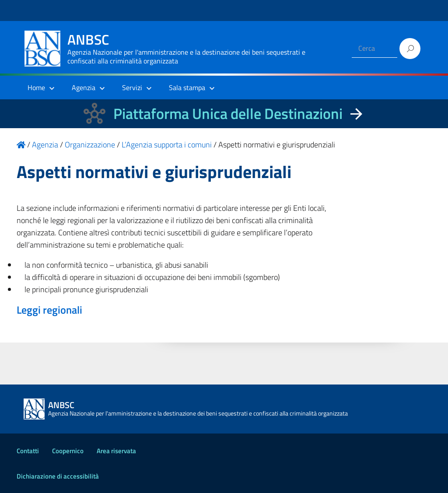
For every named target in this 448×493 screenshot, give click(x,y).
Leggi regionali (49, 310)
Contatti (28, 451)
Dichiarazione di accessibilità (58, 476)
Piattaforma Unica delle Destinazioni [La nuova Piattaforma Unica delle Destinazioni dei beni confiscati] (228, 114)
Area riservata (116, 451)
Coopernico (68, 451)
